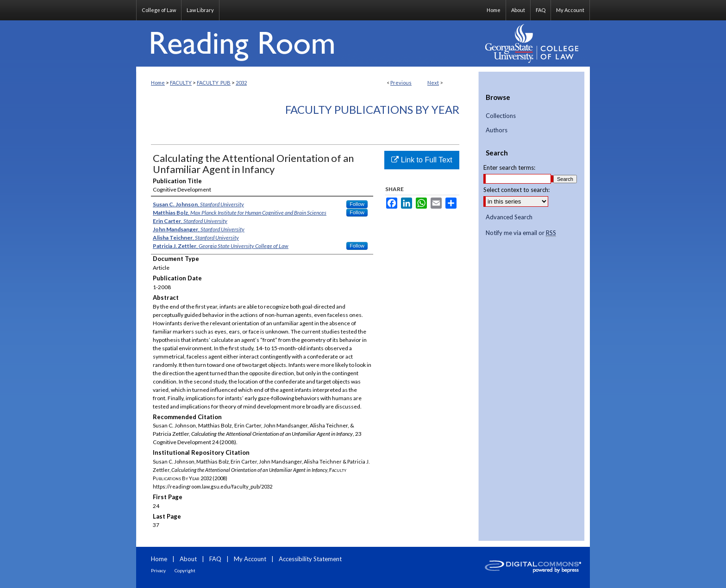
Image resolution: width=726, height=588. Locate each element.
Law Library (200, 10)
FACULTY (181, 83)
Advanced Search (509, 217)
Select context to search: (516, 190)
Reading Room (307, 43)
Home (158, 83)
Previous (401, 83)
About (188, 559)
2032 (241, 83)
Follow (357, 204)
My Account (250, 559)
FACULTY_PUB (214, 83)
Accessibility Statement (310, 559)
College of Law (159, 10)
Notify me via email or (521, 233)
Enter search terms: (509, 167)
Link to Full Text (422, 160)
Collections (501, 116)
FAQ (215, 559)
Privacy (158, 570)
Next (433, 83)
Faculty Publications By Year (372, 109)
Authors (497, 130)
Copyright (185, 570)
